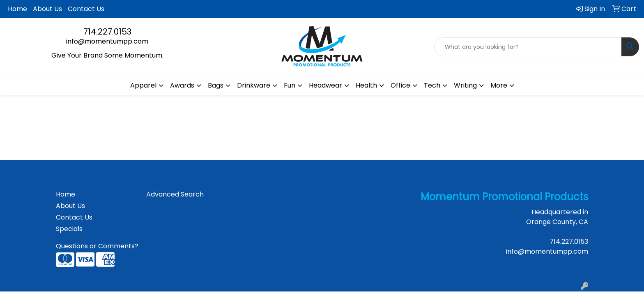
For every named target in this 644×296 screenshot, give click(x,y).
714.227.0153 (107, 32)
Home (17, 9)
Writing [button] (465, 85)
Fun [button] (290, 85)
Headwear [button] (325, 85)
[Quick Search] (528, 47)
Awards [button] (182, 85)
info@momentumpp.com (107, 41)
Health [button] (366, 85)
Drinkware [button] (254, 85)
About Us (47, 9)
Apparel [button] (143, 85)
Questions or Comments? (97, 246)
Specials (69, 229)
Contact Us (86, 9)
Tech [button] (432, 85)
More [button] (499, 85)
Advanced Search (175, 194)
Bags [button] (216, 85)
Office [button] (400, 85)
